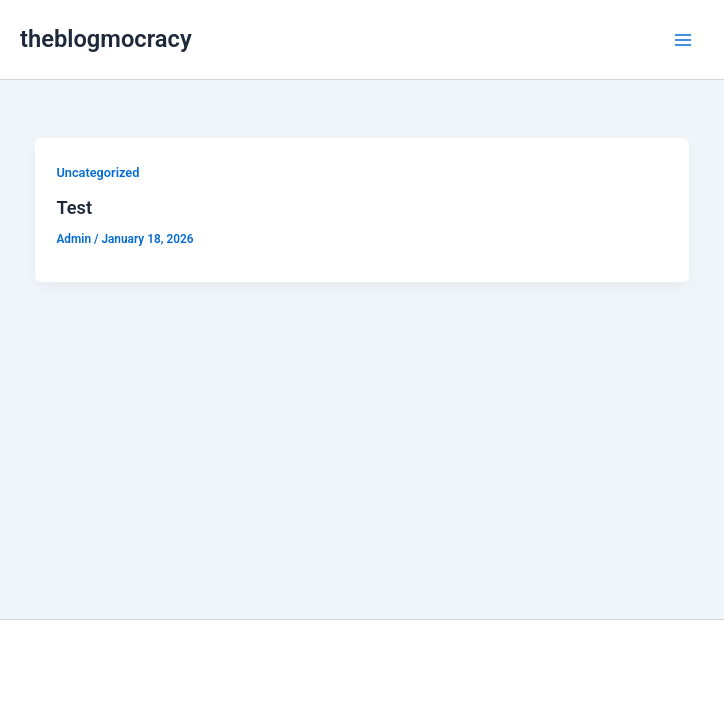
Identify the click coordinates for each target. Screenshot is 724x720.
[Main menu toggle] (683, 40)
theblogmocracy (106, 39)
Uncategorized (97, 172)
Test (74, 207)
